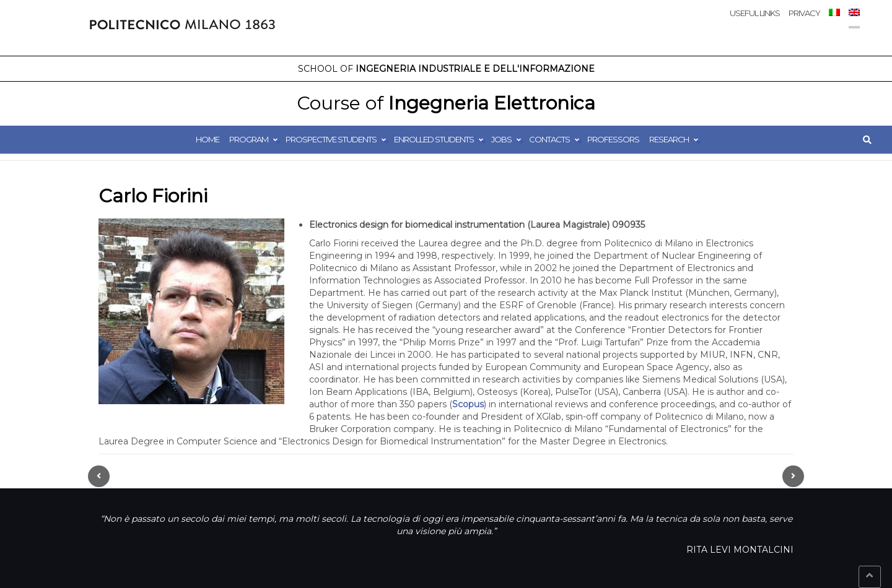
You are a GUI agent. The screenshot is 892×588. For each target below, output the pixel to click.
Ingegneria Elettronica (446, 103)
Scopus (468, 404)
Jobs (501, 139)
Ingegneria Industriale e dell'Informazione (446, 69)
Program (249, 139)
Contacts (549, 139)
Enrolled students (434, 139)
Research (669, 139)
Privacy (804, 13)
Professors (613, 139)
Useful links (755, 13)
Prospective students (331, 139)
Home (208, 139)
